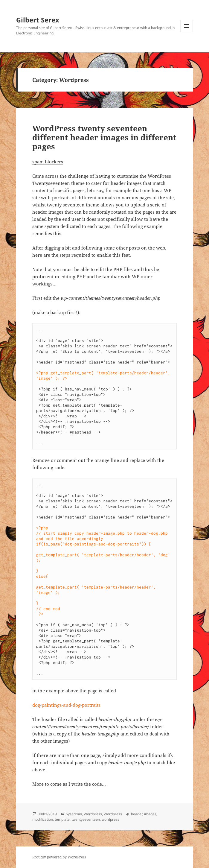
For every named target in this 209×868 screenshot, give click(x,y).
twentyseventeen (86, 819)
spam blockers (48, 162)
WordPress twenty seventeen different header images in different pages (104, 137)
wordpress (110, 819)
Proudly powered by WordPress (59, 857)
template (62, 819)
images (150, 814)
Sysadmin (74, 814)
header (137, 814)
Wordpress (93, 814)
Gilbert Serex (38, 20)
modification (43, 819)
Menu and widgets (187, 32)
